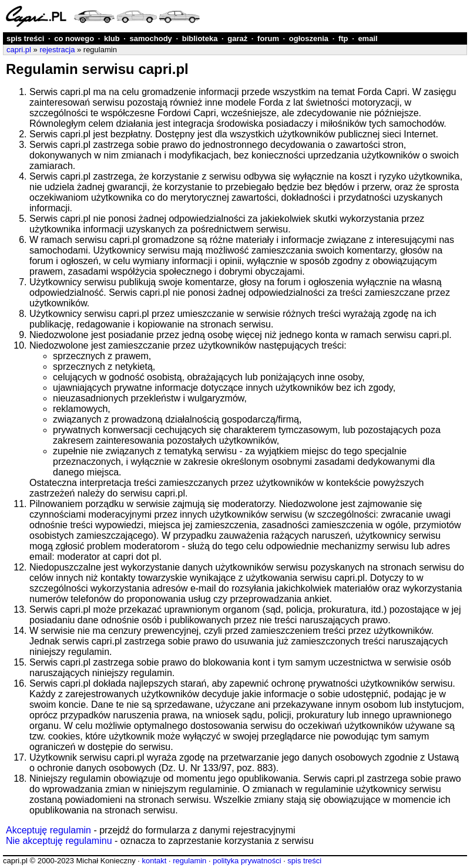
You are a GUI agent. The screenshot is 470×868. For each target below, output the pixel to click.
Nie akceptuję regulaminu (59, 841)
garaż (237, 38)
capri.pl (19, 50)
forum (268, 38)
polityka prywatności (247, 861)
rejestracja (57, 50)
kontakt (154, 861)
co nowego (74, 38)
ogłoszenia (309, 38)
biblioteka (200, 38)
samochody (151, 38)
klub (112, 38)
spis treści (25, 38)
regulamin (189, 861)
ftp (343, 38)
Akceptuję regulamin (48, 830)
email (367, 38)
